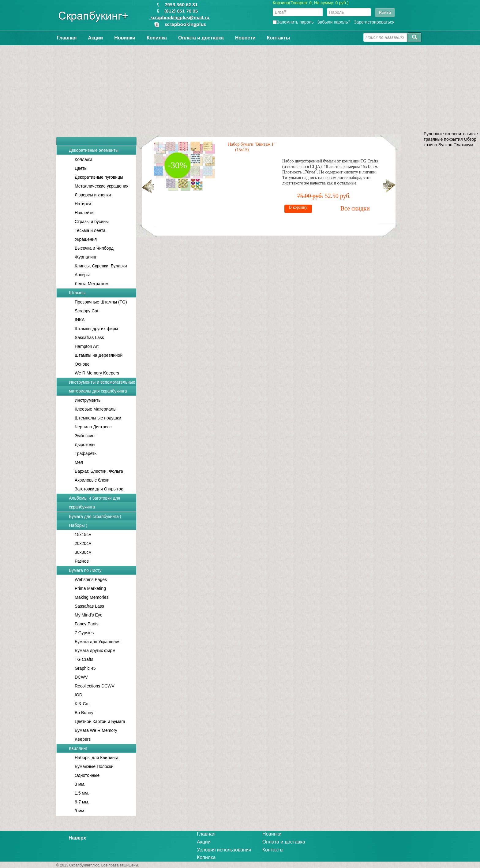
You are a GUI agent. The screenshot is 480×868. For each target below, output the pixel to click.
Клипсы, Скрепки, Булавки (101, 266)
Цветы (81, 168)
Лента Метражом (92, 284)
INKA (80, 320)
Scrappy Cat (86, 311)
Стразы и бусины (92, 222)
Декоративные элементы (94, 150)
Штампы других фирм (96, 329)
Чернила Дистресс (93, 427)
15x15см (83, 535)
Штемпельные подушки (98, 418)
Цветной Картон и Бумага (100, 721)
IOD (79, 695)
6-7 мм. (82, 802)
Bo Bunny (84, 713)
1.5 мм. (82, 793)
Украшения (86, 239)
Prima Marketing (90, 588)
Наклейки (84, 213)
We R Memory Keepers (97, 373)
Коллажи (83, 159)
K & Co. (82, 704)
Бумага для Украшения (98, 642)
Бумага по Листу (85, 570)
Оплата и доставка (201, 38)
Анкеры (82, 275)
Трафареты (86, 453)
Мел (79, 462)
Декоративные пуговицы (99, 177)
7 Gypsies (84, 633)
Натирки (83, 204)
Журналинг (86, 257)
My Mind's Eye (89, 615)
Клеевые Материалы (96, 409)
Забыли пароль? (334, 22)
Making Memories (92, 597)
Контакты (278, 38)
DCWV (81, 677)
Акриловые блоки (92, 480)
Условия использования (224, 850)
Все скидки (381, 208)
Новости (245, 38)
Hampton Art (87, 346)
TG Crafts (84, 659)
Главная (67, 38)
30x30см (83, 552)
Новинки (125, 38)
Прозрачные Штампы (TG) (101, 302)
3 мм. (80, 784)
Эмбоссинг (85, 436)
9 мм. (80, 811)
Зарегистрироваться (374, 22)
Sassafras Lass (89, 337)
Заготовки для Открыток (99, 489)
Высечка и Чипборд (94, 248)
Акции (95, 38)
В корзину (325, 207)
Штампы (77, 293)
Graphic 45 (85, 668)
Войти (385, 13)
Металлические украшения (102, 186)
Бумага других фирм (95, 650)
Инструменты (88, 400)
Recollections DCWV (95, 686)
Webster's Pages (91, 579)
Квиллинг (78, 748)
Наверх (77, 838)
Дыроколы (85, 445)
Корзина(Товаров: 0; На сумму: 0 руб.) (311, 3)
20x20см (83, 543)
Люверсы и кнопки (93, 195)
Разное (82, 561)
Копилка (157, 38)
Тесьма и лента (90, 230)
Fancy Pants (87, 624)
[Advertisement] (240, 88)
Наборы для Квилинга (97, 758)
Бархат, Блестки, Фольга (99, 471)
